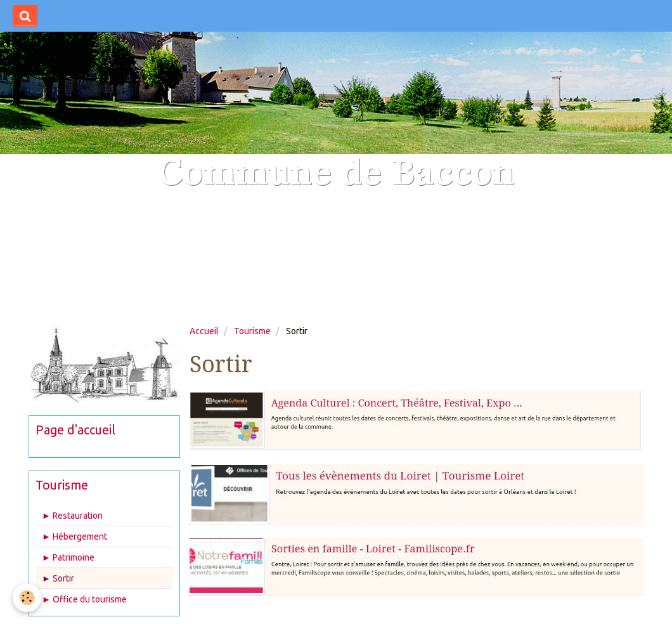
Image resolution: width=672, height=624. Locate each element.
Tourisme (252, 331)
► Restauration (72, 516)
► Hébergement (74, 536)
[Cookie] (27, 598)
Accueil (204, 331)
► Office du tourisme (84, 599)
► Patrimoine (68, 557)
